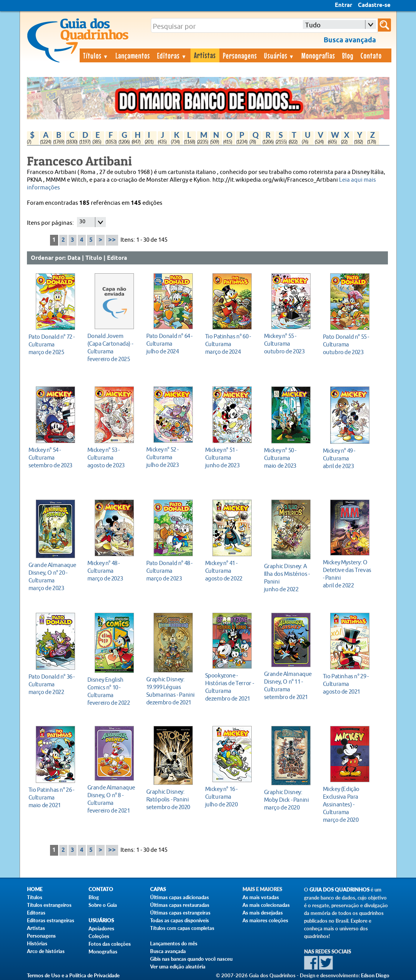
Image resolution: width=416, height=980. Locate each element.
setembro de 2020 (171, 799)
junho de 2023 (230, 457)
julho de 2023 (171, 457)
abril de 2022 (348, 574)
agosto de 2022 (230, 571)
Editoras (172, 55)
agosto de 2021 (348, 684)
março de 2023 (53, 576)
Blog (348, 55)
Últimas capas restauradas (180, 905)
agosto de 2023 (112, 457)
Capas (158, 889)
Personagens (240, 55)
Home (35, 889)
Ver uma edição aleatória (178, 967)
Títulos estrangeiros (49, 905)
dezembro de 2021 (171, 691)
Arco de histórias (46, 951)
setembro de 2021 (289, 685)
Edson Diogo (375, 975)
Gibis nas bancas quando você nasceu (191, 959)
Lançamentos (133, 55)
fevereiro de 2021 (112, 799)
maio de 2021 (53, 797)
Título (94, 258)
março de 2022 (53, 684)
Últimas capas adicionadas (180, 897)
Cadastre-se (374, 5)
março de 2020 (289, 800)
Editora (117, 258)
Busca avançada (168, 951)
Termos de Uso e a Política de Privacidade (73, 975)
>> (112, 240)
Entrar (343, 5)
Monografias (318, 55)
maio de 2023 (289, 458)
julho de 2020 (230, 797)
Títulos (96, 55)
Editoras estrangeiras (51, 920)
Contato (371, 55)
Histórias (37, 943)
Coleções (99, 936)
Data (74, 258)
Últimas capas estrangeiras (180, 913)
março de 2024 (230, 344)
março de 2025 (53, 344)
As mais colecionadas (266, 905)
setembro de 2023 (53, 457)
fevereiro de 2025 (112, 347)
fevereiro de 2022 (112, 691)
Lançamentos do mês (174, 943)
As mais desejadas (263, 913)
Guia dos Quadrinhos (339, 890)
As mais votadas (261, 897)
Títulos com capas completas (182, 928)
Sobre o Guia (103, 905)
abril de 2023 (348, 458)
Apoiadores (101, 928)
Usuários (279, 55)
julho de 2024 (171, 344)
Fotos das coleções (110, 944)
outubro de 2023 (289, 344)
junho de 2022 (289, 578)
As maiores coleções (265, 920)
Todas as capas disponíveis (180, 920)
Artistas (205, 55)
